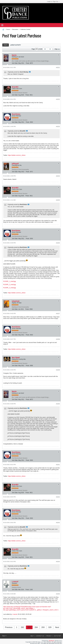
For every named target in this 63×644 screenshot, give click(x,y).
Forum (8, 29)
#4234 (58, 176)
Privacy (49, 636)
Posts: (28, 63)
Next (57, 627)
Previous (9, 627)
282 (22, 627)
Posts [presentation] (6, 45)
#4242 (58, 497)
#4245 (58, 594)
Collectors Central (25, 29)
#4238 (58, 339)
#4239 (58, 370)
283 (29, 627)
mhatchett (16, 301)
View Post (30, 72)
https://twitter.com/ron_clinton (17, 155)
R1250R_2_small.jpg (10, 285)
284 (36, 627)
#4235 (58, 200)
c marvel (15, 582)
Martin (14, 55)
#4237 (58, 314)
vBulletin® (52, 641)
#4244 (58, 562)
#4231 (58, 68)
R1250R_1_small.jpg (10, 281)
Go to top (57, 636)
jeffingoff (15, 164)
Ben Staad (16, 358)
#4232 (58, 99)
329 (50, 627)
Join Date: (15, 63)
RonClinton (16, 114)
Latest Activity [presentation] (15, 45)
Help (32, 636)
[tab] (6, 45)
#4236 (58, 243)
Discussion (15, 29)
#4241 (58, 465)
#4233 (58, 127)
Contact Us (40, 636)
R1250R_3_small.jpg (10, 288)
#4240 (58, 404)
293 (43, 627)
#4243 (58, 523)
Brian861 (15, 87)
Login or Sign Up (53, 1)
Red (4, 636)
